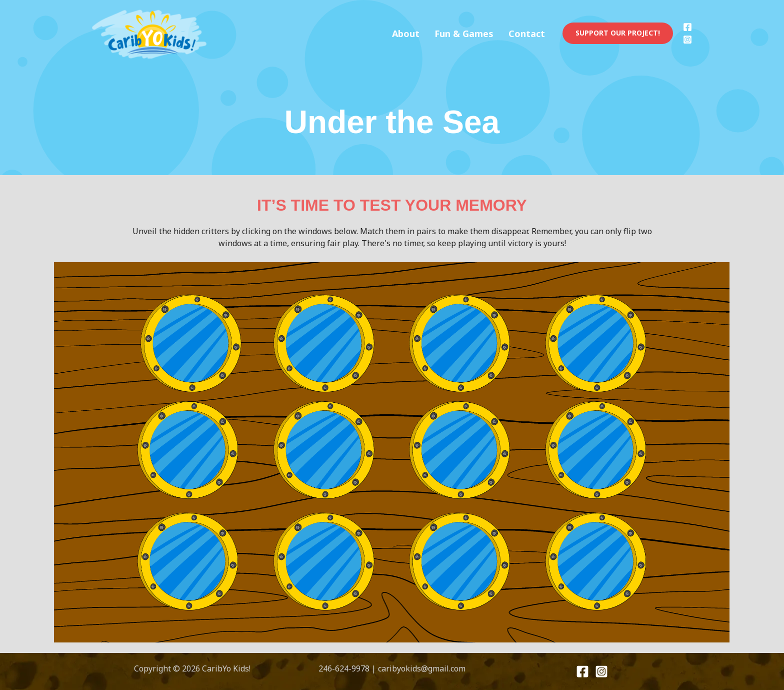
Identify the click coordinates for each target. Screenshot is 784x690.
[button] (618, 33)
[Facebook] (687, 27)
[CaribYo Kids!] (150, 33)
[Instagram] (687, 40)
